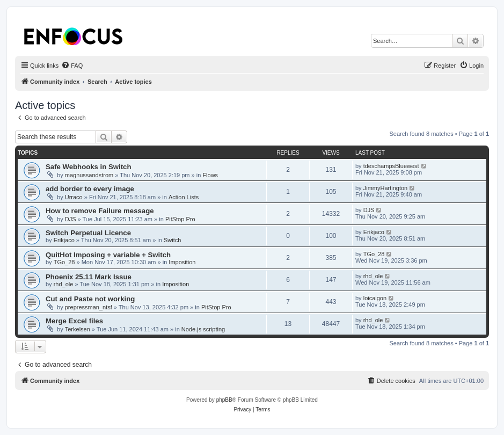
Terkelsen (78, 329)
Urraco (74, 197)
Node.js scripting (203, 329)
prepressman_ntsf (89, 307)
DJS (71, 219)
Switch (172, 240)
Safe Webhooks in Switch (89, 167)
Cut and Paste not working (90, 299)
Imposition (182, 262)
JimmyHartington (386, 188)
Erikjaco (64, 240)
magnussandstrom (89, 175)
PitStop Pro (180, 219)
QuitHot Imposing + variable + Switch (108, 255)
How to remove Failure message (100, 211)
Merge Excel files (74, 321)
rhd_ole (64, 284)
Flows (210, 175)
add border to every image (90, 189)
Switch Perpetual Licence (88, 233)
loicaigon (375, 298)
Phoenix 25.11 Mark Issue (89, 277)
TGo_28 (64, 262)
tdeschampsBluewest (391, 166)
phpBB (224, 400)
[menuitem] (72, 66)
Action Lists (184, 197)
